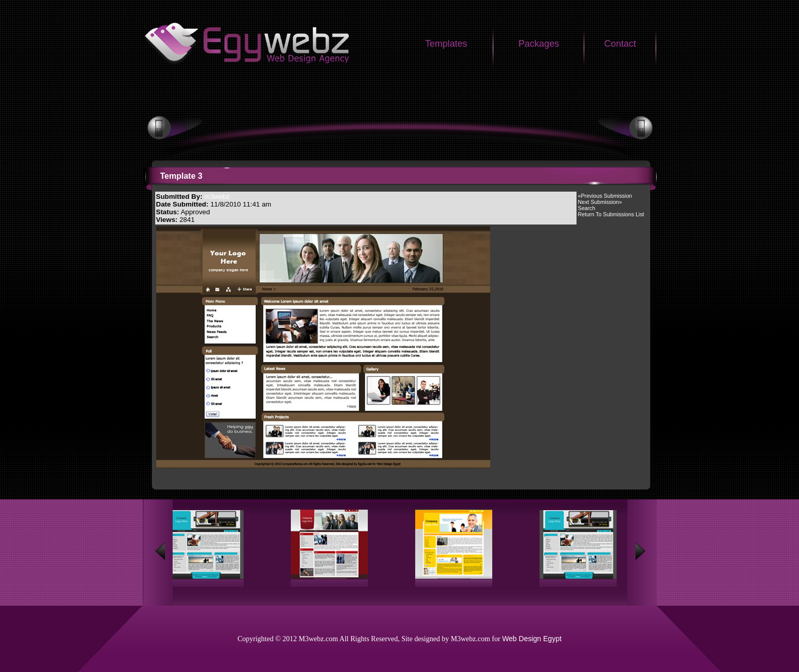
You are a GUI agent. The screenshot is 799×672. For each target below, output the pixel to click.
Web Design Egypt (532, 639)
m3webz (217, 197)
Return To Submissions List (611, 214)
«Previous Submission (605, 196)
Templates (446, 44)
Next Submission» (600, 202)
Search (587, 208)
